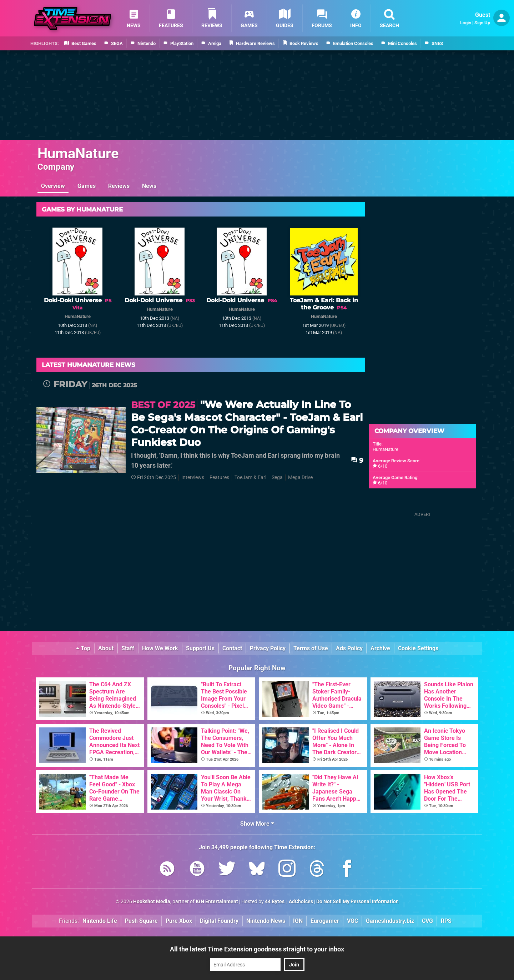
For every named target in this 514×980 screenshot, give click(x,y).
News (149, 186)
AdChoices (300, 902)
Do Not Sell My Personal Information (357, 902)
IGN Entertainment (217, 902)
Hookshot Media (152, 902)
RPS (446, 921)
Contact (232, 648)
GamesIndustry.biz (390, 921)
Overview (53, 186)
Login (466, 23)
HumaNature (78, 153)
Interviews (193, 477)
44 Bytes (275, 902)
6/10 (383, 466)
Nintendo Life (100, 921)
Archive (380, 648)
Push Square (141, 921)
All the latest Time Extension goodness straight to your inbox (257, 949)
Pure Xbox (179, 921)
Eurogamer (325, 921)
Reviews (119, 186)
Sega (277, 477)
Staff (128, 648)
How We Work (160, 648)
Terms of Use (311, 648)
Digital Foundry (219, 921)
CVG (427, 921)
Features (219, 477)
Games (87, 186)
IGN (298, 921)
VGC (352, 921)
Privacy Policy (268, 648)
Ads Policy (349, 648)
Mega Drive (300, 477)
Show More (257, 824)
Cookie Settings (418, 648)
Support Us (200, 648)
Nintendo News (266, 921)
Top (83, 648)
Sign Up (482, 23)
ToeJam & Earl (250, 477)
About (106, 648)
